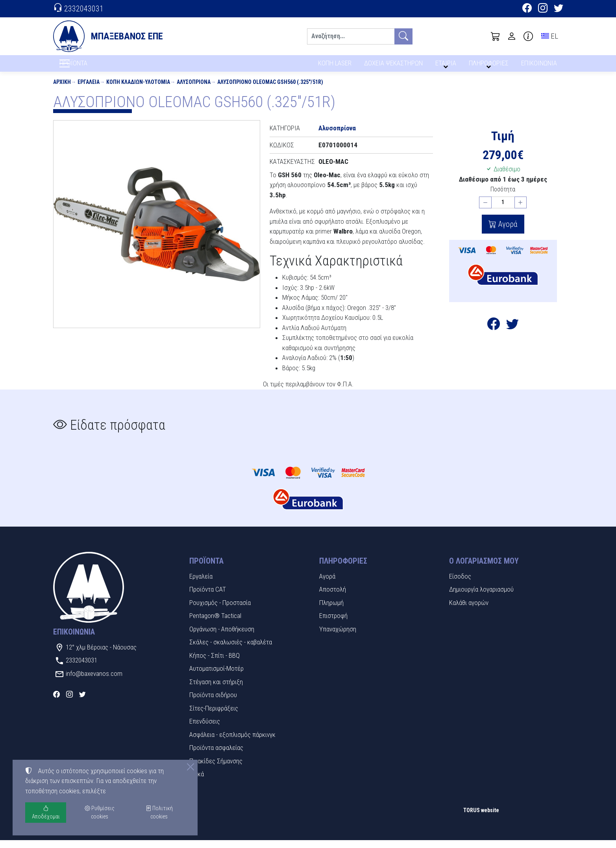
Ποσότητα (503, 198)
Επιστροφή (333, 624)
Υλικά (197, 782)
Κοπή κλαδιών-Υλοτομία (138, 90)
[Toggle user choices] (512, 36)
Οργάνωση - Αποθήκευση (222, 637)
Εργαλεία (89, 90)
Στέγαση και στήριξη (216, 690)
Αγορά (507, 232)
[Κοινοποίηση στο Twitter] (512, 334)
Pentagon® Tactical (215, 624)
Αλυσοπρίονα (194, 90)
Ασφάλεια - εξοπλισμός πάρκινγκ (232, 742)
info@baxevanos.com (94, 681)
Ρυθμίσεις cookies (81, 837)
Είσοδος (460, 584)
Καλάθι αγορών (469, 610)
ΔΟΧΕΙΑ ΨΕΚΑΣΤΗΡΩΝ (394, 66)
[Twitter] (559, 9)
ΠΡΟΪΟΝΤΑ (92, 67)
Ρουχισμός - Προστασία (220, 610)
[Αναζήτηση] (351, 36)
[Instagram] (543, 9)
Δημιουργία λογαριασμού (481, 597)
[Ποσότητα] (503, 211)
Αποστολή (333, 597)
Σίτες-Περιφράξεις (214, 716)
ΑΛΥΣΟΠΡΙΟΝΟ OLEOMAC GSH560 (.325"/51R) (270, 90)
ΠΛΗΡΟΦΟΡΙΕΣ (490, 66)
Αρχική (62, 90)
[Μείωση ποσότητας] (485, 211)
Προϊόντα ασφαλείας (216, 756)
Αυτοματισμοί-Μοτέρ (216, 677)
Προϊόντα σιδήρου (213, 703)
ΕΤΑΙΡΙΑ (447, 66)
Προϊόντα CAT (208, 597)
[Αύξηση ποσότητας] (521, 211)
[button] (496, 36)
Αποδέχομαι (46, 812)
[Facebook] (527, 9)
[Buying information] (528, 36)
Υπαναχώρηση (338, 637)
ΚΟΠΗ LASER (335, 66)
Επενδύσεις (205, 729)
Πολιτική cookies (159, 812)
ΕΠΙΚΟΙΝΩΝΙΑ (539, 66)
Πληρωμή (331, 610)
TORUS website (481, 818)
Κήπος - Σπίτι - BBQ (215, 663)
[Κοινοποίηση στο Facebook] (494, 334)
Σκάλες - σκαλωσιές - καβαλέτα (231, 650)
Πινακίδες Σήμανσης (216, 769)
